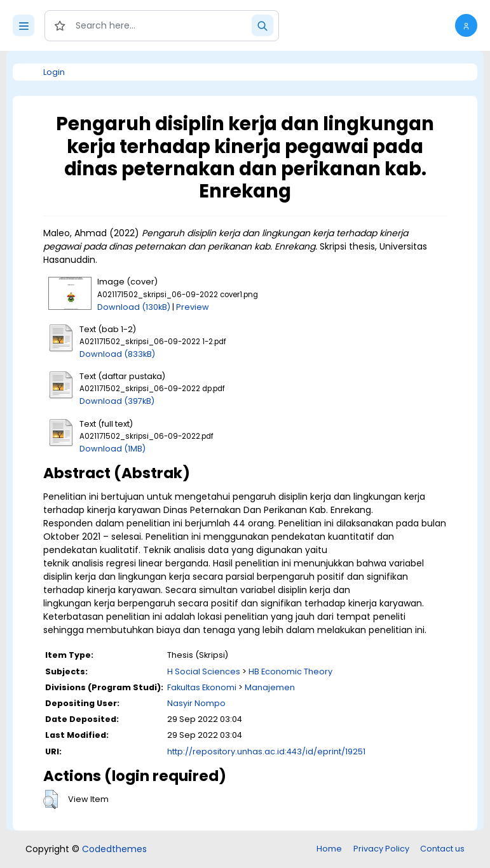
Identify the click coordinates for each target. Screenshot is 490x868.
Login (54, 72)
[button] (466, 25)
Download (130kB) (134, 307)
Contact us (442, 849)
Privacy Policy (381, 849)
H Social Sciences (204, 671)
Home (329, 849)
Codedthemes (114, 849)
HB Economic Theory (290, 671)
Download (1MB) (112, 449)
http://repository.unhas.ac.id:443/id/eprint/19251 (266, 751)
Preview (193, 307)
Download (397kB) (117, 401)
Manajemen (270, 687)
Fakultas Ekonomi (202, 687)
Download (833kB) (117, 354)
